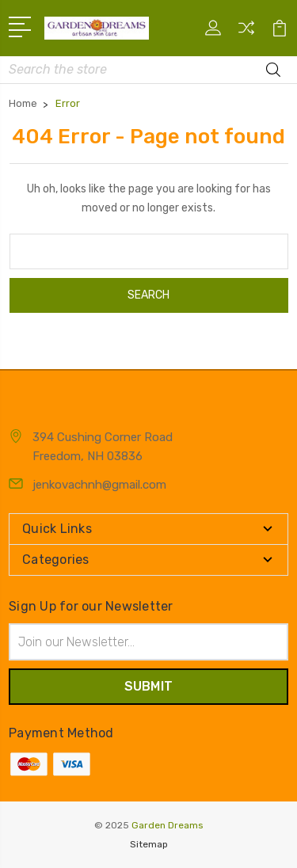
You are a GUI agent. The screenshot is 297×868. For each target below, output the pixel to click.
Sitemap (149, 844)
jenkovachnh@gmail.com (99, 485)
